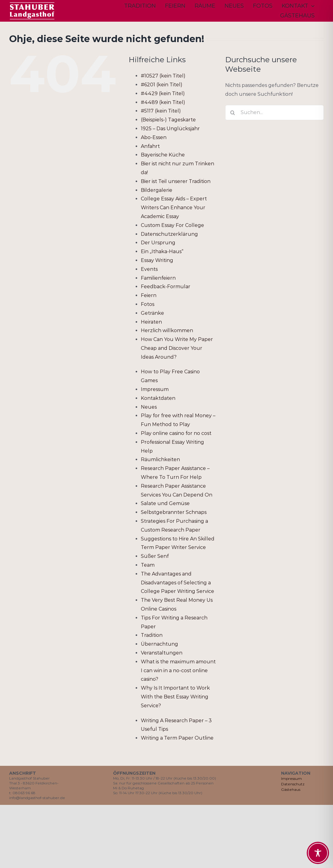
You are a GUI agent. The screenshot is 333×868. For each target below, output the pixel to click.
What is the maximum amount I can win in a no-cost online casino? (178, 671)
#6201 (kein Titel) (162, 85)
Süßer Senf (155, 556)
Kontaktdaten (158, 398)
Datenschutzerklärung (169, 234)
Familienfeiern (158, 278)
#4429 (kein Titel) (163, 93)
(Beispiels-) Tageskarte (168, 120)
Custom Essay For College (172, 225)
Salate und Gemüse (165, 503)
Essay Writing (157, 260)
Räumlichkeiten (160, 459)
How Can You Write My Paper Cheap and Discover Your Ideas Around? (177, 348)
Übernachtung (159, 644)
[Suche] (233, 113)
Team (148, 565)
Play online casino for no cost (176, 433)
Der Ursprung (158, 243)
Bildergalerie (157, 190)
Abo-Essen (154, 137)
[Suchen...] (274, 113)
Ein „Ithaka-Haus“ (162, 251)
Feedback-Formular (166, 287)
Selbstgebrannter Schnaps (174, 512)
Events (149, 269)
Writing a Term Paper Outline (177, 738)
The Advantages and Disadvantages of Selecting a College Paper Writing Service (177, 583)
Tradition (152, 635)
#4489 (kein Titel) (163, 102)
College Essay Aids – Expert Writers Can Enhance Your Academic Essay (174, 208)
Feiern (149, 295)
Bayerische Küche (163, 155)
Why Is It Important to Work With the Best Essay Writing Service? (175, 697)
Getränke (152, 313)
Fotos (148, 304)
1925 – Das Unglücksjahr (170, 129)
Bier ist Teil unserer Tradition (176, 181)
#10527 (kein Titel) (163, 76)
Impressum (155, 389)
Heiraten (151, 322)
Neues (149, 407)
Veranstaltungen (162, 653)
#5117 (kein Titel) (161, 111)
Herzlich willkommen (167, 330)
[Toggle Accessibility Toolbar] (318, 853)
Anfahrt (150, 146)
